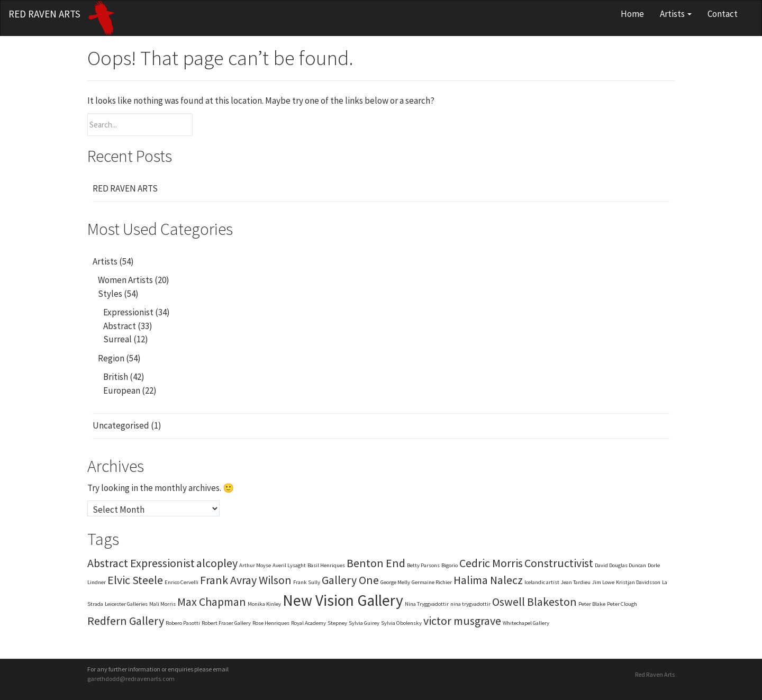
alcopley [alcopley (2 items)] (217, 563)
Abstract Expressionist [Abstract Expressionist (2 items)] (141, 563)
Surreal (117, 339)
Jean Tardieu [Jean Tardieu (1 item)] (576, 582)
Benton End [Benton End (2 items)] (376, 563)
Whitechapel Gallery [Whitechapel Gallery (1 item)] (526, 623)
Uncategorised (121, 425)
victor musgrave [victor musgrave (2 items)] (462, 621)
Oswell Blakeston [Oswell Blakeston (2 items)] (534, 602)
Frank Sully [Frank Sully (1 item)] (307, 582)
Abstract (120, 326)
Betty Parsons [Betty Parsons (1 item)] (423, 565)
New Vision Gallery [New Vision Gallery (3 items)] (343, 600)
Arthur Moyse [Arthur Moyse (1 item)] (255, 565)
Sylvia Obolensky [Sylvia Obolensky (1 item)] (401, 623)
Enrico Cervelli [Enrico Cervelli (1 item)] (182, 582)
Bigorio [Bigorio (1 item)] (450, 565)
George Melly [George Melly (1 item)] (395, 582)
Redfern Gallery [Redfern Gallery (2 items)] (126, 621)
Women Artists (125, 280)
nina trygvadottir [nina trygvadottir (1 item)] (470, 604)
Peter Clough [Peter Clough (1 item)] (622, 604)
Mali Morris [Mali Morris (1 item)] (162, 604)
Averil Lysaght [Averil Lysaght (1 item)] (289, 565)
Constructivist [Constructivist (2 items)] (559, 563)
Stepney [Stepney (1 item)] (337, 623)
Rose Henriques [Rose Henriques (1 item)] (271, 623)
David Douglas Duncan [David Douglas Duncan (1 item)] (620, 565)
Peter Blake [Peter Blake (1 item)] (592, 604)
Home (632, 14)
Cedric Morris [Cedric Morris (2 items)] (491, 563)
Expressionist (128, 312)
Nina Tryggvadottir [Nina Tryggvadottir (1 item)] (427, 604)
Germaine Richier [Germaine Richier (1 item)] (432, 582)
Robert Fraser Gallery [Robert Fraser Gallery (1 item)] (226, 623)
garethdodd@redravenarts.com (131, 679)
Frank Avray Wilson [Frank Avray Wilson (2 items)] (246, 580)
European (122, 390)
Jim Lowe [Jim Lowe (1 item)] (603, 582)
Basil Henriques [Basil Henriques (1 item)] (326, 565)
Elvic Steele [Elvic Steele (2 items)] (135, 580)
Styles (110, 294)
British (116, 377)
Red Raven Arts (44, 14)
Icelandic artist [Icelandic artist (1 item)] (542, 582)
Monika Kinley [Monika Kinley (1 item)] (264, 604)
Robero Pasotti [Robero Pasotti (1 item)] (183, 623)
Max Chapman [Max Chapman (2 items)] (212, 602)
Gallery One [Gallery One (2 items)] (350, 580)
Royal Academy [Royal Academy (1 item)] (309, 623)
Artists (676, 14)
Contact (723, 14)
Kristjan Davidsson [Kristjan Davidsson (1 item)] (638, 582)
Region (111, 358)
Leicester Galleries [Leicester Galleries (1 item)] (126, 604)
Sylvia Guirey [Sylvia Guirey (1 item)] (364, 623)
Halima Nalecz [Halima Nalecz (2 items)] (488, 580)
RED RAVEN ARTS (125, 188)
